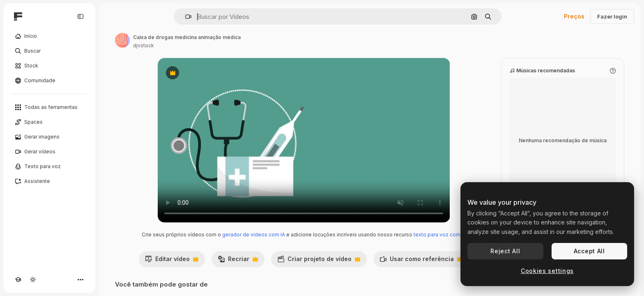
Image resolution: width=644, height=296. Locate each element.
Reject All (505, 251)
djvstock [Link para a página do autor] (144, 45)
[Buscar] (49, 51)
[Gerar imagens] (49, 137)
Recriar (238, 261)
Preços (574, 16)
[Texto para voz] (49, 166)
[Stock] (49, 66)
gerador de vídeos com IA (254, 235)
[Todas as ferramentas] (49, 107)
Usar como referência (421, 261)
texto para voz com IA (440, 235)
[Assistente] (49, 181)
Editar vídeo (172, 261)
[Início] (49, 36)
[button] (185, 17)
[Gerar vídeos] (49, 152)
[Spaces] (49, 122)
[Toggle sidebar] (80, 16)
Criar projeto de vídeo (319, 261)
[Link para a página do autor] (122, 40)
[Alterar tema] (33, 280)
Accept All (589, 251)
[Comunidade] (49, 81)
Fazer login (612, 16)
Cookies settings (547, 271)
